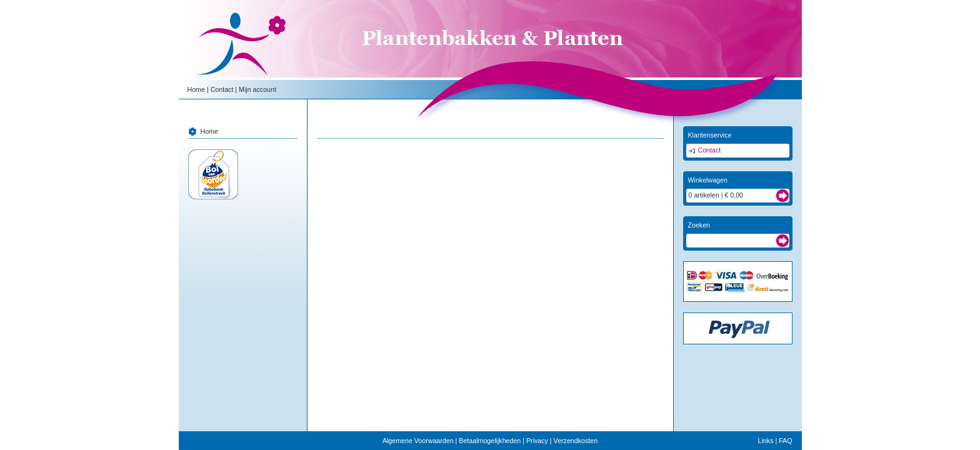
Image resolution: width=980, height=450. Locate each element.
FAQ (785, 441)
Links (766, 441)
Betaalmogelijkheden (490, 441)
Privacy (537, 441)
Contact (222, 89)
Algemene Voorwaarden (418, 441)
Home (196, 89)
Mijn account (257, 89)
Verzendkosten (576, 441)
